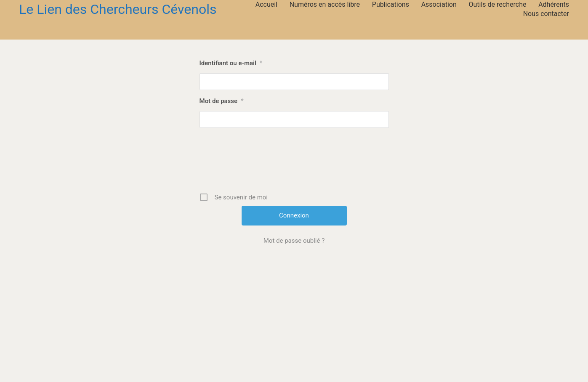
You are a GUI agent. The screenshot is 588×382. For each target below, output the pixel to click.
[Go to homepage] (118, 9)
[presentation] (295, 163)
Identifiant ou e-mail (231, 63)
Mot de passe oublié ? (294, 241)
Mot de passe (222, 101)
